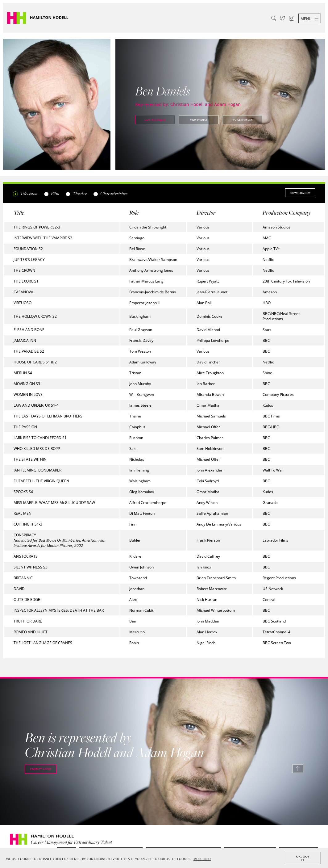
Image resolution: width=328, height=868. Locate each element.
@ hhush (243, 120)
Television (25, 193)
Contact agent (155, 120)
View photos (199, 120)
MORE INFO (202, 859)
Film (51, 193)
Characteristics (110, 193)
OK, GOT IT (303, 858)
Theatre (76, 193)
